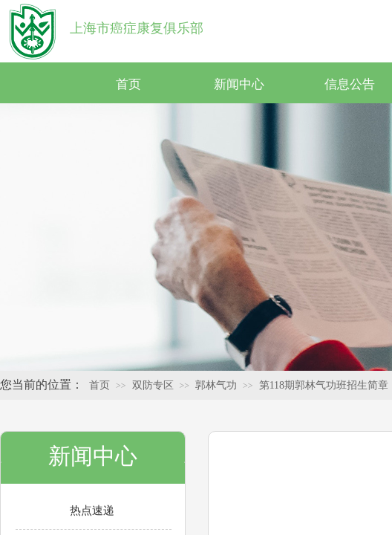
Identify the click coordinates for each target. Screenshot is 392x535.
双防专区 (153, 385)
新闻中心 (239, 84)
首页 (128, 84)
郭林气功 (216, 385)
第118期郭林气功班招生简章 (324, 385)
